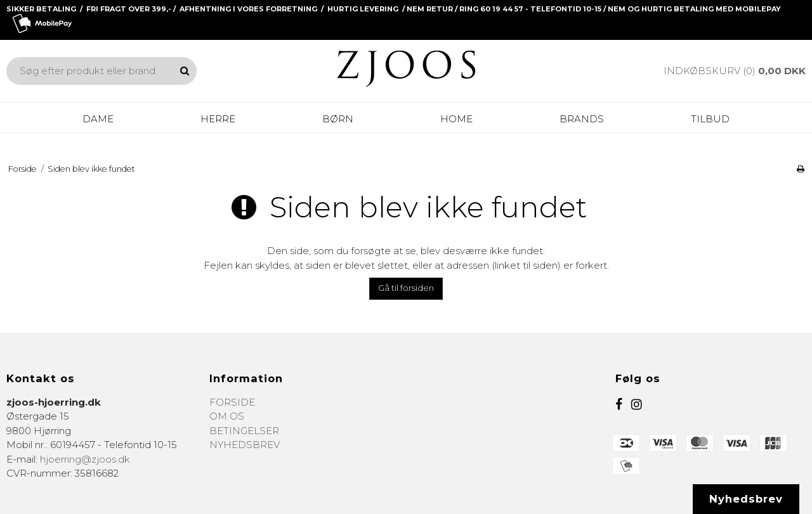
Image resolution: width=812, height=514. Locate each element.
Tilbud (710, 119)
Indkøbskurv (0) (735, 71)
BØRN (338, 119)
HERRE (218, 119)
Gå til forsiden (406, 288)
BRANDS (582, 119)
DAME (98, 119)
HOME (456, 119)
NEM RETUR (430, 9)
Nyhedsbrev (746, 499)
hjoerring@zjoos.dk (85, 459)
